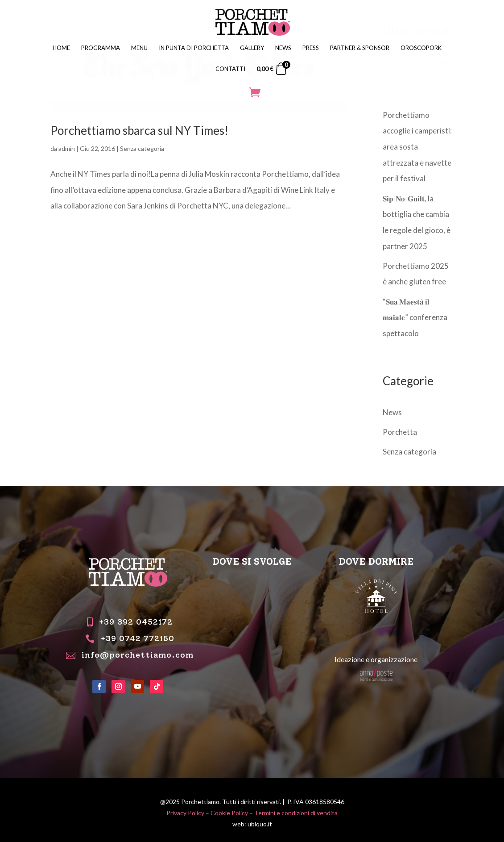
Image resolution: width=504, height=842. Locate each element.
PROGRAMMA (101, 48)
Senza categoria (142, 148)
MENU (139, 48)
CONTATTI (230, 69)
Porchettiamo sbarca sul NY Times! (139, 130)
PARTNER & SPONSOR (360, 48)
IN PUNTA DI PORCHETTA (194, 48)
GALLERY (252, 48)
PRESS (311, 48)
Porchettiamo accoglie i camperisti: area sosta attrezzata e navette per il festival (417, 147)
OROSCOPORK (421, 48)
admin (67, 148)
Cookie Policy (229, 813)
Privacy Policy (185, 813)
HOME (61, 48)
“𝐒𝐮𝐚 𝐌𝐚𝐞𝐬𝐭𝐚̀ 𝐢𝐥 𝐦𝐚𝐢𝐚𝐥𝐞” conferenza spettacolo (415, 317)
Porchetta (400, 432)
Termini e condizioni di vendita (296, 813)
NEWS (283, 48)
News (392, 412)
